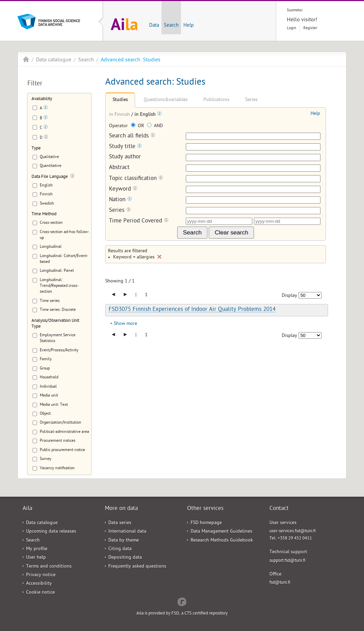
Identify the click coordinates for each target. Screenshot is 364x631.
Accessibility (39, 584)
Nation (120, 200)
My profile (37, 549)
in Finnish (120, 115)
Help (189, 26)
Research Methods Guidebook (222, 541)
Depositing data (125, 558)
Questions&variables (166, 100)
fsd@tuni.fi (280, 583)
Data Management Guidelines (221, 532)
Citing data (120, 549)
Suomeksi (295, 10)
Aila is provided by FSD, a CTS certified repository (182, 614)
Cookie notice (40, 593)
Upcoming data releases (51, 532)
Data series (120, 523)
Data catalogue (54, 60)
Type (36, 149)
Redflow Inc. (182, 601)
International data (127, 532)
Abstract (119, 168)
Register (310, 28)
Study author (125, 157)
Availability (42, 99)
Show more (125, 324)
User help (36, 558)
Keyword (123, 189)
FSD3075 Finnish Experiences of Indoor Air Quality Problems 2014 (192, 310)
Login (292, 28)
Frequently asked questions (137, 567)
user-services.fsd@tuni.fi (293, 531)
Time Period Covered (139, 221)
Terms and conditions (49, 567)
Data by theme (124, 541)
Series (251, 100)
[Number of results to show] (310, 295)
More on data (121, 509)
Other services (205, 509)
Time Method (44, 214)
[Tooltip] (46, 109)
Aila (26, 59)
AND (155, 126)
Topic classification (136, 179)
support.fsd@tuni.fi (287, 561)
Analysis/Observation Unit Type (55, 324)
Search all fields (132, 136)
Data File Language (50, 177)
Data (154, 26)
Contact (279, 509)
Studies (120, 100)
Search (171, 26)
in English (146, 115)
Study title (125, 147)
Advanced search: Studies (131, 60)
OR (138, 126)
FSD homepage (206, 523)
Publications (216, 100)
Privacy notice (41, 575)
